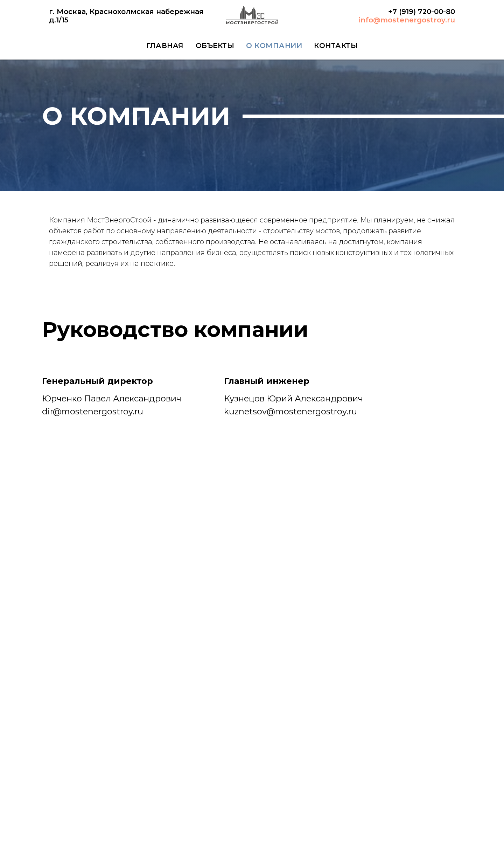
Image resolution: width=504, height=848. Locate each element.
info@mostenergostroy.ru (407, 20)
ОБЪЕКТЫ (215, 46)
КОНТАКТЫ (336, 46)
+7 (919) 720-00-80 (422, 12)
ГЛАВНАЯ (165, 46)
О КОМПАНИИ (274, 46)
